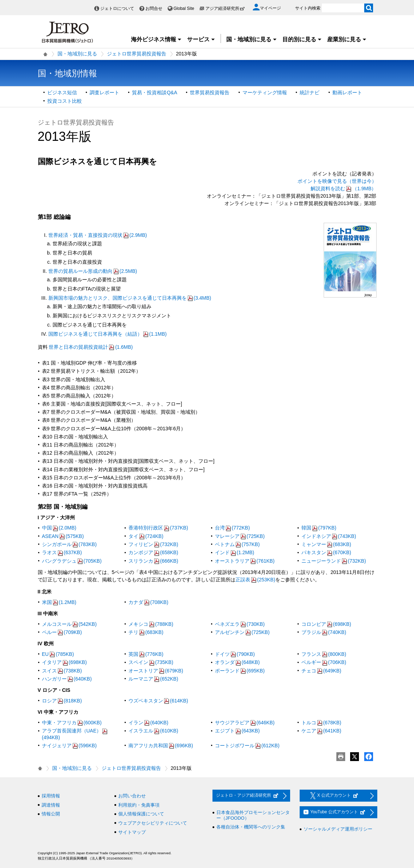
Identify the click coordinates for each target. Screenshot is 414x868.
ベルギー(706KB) (324, 662)
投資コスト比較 (65, 101)
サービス (201, 39)
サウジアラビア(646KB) (245, 723)
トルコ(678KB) (321, 723)
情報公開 (51, 814)
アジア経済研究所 (225, 8)
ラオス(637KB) (62, 552)
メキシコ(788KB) (151, 624)
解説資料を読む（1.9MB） (343, 188)
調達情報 (51, 805)
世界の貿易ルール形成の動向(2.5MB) (93, 271)
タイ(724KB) (146, 536)
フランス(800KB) (324, 654)
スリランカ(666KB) (153, 561)
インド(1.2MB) (235, 552)
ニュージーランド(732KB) (334, 561)
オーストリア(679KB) (156, 671)
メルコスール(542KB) (69, 624)
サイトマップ (132, 832)
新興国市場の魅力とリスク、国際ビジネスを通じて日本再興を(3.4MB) (130, 298)
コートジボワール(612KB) (247, 746)
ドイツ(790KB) (235, 654)
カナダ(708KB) (148, 602)
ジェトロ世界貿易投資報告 (137, 54)
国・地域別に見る (252, 39)
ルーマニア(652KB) (153, 679)
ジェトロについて (117, 8)
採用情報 (51, 796)
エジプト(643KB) (237, 731)
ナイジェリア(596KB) (69, 746)
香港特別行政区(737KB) (158, 528)
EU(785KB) (58, 654)
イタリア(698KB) (64, 662)
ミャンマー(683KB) (326, 544)
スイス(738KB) (62, 671)
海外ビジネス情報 (156, 39)
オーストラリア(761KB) (245, 561)
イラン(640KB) (148, 723)
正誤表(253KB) (255, 580)
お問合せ (154, 8)
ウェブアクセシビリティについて (153, 823)
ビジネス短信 (62, 92)
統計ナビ (310, 92)
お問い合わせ (132, 796)
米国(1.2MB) (59, 602)
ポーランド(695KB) (240, 671)
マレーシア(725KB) (240, 536)
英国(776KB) (146, 654)
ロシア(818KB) (62, 701)
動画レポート (347, 92)
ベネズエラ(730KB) (240, 624)
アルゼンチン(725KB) (242, 632)
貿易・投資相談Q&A (155, 92)
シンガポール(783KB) (69, 544)
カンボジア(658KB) (153, 552)
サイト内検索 (308, 8)
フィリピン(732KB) (153, 544)
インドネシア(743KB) (329, 536)
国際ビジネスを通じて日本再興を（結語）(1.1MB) (108, 334)
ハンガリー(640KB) (67, 679)
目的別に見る (302, 39)
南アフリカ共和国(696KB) (161, 746)
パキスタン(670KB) (326, 552)
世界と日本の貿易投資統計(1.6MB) (91, 347)
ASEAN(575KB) (63, 536)
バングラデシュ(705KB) (72, 561)
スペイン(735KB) (151, 662)
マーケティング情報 (265, 92)
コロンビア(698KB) (326, 624)
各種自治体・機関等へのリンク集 (251, 827)
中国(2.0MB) (59, 528)
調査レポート (104, 92)
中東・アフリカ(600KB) (72, 723)
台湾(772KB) (232, 528)
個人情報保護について (141, 814)
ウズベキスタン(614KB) (158, 701)
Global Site (184, 8)
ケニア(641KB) (321, 731)
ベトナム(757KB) (237, 544)
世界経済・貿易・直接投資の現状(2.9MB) (98, 235)
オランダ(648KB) (237, 662)
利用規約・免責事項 (139, 805)
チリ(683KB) (146, 632)
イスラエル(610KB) (153, 731)
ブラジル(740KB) (324, 632)
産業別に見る (347, 39)
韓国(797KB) (319, 528)
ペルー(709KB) (62, 632)
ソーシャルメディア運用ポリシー (338, 829)
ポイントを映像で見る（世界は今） (337, 181)
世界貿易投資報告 (210, 92)
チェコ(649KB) (321, 671)
